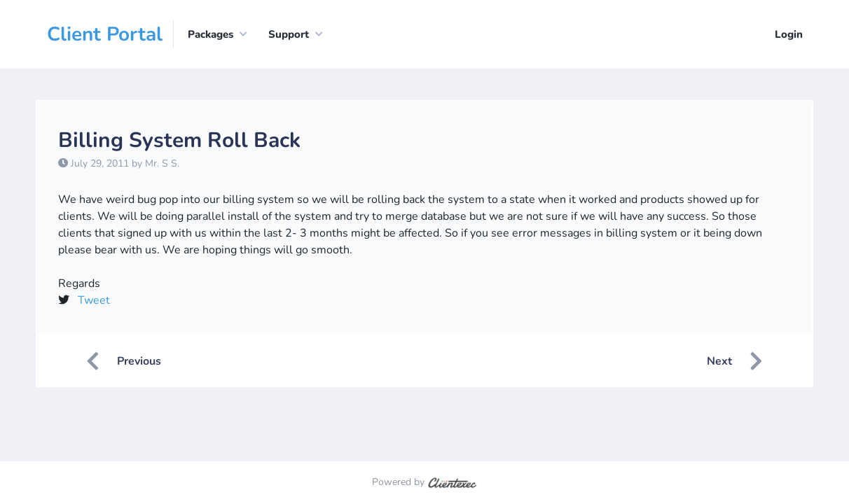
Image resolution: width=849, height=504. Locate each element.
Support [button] (289, 34)
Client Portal (105, 34)
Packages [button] (210, 34)
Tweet (94, 300)
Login (789, 34)
